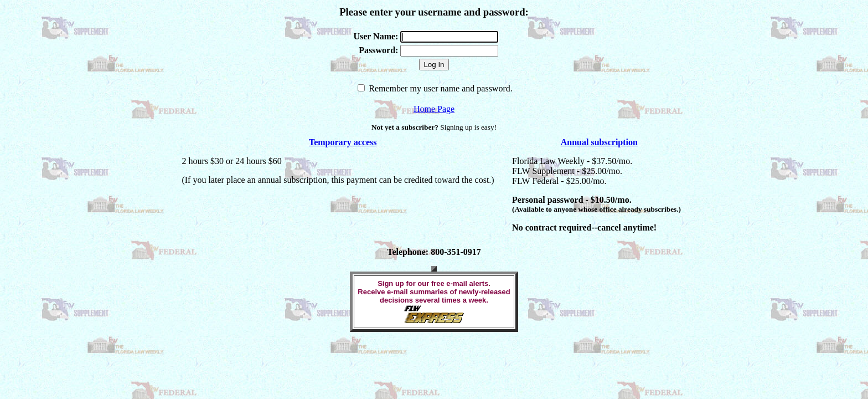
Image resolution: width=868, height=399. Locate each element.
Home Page (434, 109)
